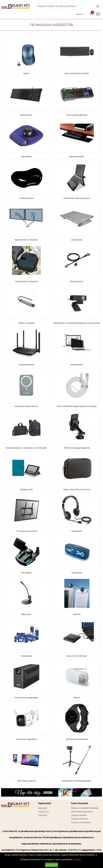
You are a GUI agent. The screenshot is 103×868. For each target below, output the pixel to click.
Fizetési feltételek (79, 815)
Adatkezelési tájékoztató (82, 812)
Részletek (77, 859)
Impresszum (44, 812)
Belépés (79, 14)
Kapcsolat (42, 808)
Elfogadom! (51, 865)
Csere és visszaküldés (81, 822)
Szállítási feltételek (79, 819)
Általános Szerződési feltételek (85, 808)
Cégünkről (42, 815)
